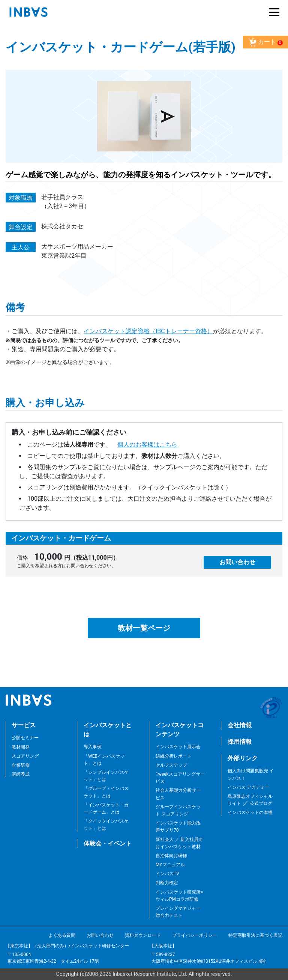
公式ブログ (260, 803)
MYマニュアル (170, 865)
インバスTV (167, 874)
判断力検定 (167, 883)
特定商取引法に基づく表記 (255, 935)
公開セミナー (25, 738)
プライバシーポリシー (195, 935)
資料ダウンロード (143, 935)
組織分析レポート (174, 756)
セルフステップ (171, 765)
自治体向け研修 (171, 856)
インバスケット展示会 (178, 747)
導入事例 (93, 747)
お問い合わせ (237, 562)
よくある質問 (62, 935)
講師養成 (21, 774)
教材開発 (21, 747)
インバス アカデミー (248, 787)
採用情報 (240, 742)
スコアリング (25, 756)
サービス (24, 725)
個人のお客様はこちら (147, 445)
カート (265, 42)
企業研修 (21, 765)
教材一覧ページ (144, 628)
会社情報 (240, 725)
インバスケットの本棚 (250, 812)
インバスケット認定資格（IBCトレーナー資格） (148, 331)
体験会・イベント (108, 843)
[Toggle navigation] (272, 12)
